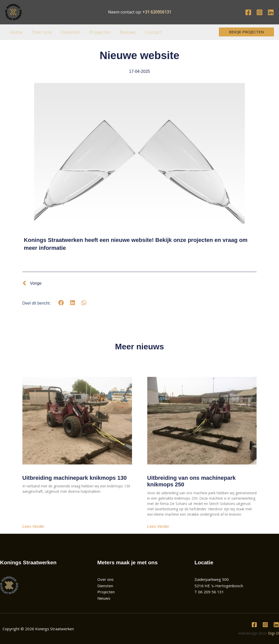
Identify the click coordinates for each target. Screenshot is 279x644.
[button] (246, 32)
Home (16, 32)
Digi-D (274, 633)
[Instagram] (260, 12)
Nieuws (128, 32)
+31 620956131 (157, 12)
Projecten (100, 32)
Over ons (42, 32)
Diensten (70, 32)
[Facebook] (248, 12)
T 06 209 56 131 (209, 592)
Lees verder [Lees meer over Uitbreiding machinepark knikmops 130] (34, 527)
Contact (154, 32)
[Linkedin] (271, 12)
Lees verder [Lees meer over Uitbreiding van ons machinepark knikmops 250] (158, 527)
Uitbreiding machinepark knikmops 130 (75, 478)
